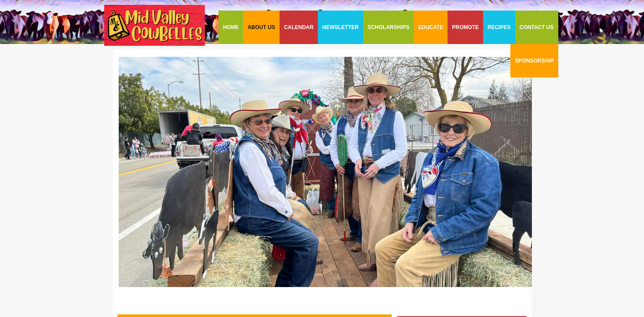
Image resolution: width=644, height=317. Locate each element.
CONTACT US (537, 27)
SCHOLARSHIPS (388, 27)
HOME (231, 27)
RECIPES (499, 27)
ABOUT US (261, 27)
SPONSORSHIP (534, 61)
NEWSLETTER (340, 27)
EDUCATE (431, 27)
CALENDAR (299, 27)
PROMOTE (465, 27)
